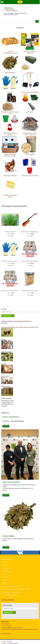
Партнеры (5, 577)
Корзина (5, 643)
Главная (5, 562)
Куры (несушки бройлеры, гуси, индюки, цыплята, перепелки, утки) (20, 327)
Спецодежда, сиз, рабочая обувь (11, 592)
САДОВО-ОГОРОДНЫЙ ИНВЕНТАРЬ (30, 92)
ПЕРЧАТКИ (10, 92)
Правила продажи (6, 633)
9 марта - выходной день (11, 417)
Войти (4, 641)
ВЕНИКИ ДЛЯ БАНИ (10, 73)
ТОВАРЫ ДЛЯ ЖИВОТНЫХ (10, 175)
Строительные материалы (10, 595)
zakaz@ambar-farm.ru (17, 627)
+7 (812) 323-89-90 (6, 626)
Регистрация (9, 641)
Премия (5, 583)
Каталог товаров (8, 599)
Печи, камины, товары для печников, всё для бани (16, 589)
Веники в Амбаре (8, 536)
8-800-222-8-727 (6, 624)
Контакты (5, 574)
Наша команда (6, 571)
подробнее (4, 406)
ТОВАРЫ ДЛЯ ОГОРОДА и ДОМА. (30, 175)
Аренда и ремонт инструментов (11, 586)
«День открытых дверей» (11, 482)
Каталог (5, 565)
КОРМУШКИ (30, 112)
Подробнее (6, 426)
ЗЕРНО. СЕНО (30, 73)
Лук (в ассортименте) (10, 232)
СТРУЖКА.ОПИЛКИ (30, 154)
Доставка (5, 580)
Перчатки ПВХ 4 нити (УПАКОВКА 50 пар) (12, 291)
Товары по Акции (7, 568)
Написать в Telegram (11, 10)
